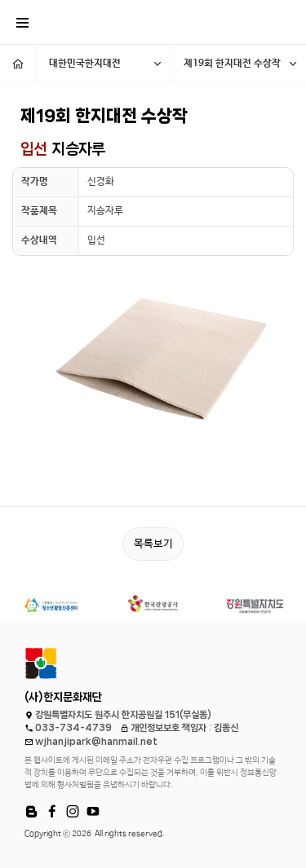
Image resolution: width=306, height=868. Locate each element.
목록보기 (153, 544)
